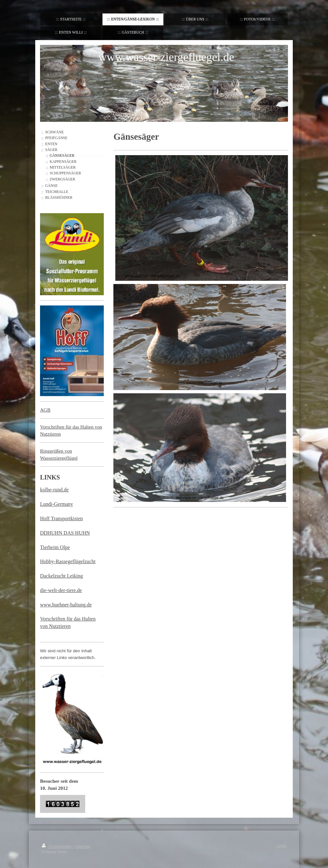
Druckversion (57, 847)
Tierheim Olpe (55, 547)
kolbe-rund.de (54, 490)
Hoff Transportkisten (61, 518)
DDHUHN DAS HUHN (65, 533)
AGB (45, 410)
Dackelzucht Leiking (61, 576)
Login (281, 846)
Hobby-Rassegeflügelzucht (68, 561)
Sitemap (83, 847)
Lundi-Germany (57, 504)
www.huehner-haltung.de (66, 605)
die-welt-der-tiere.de (61, 590)
